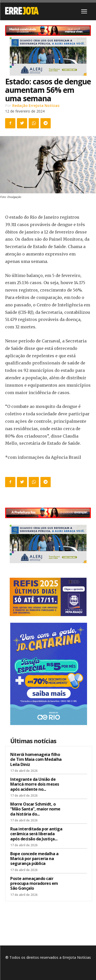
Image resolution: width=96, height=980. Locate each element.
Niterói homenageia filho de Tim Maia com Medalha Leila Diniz (36, 759)
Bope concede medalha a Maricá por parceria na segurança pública (34, 859)
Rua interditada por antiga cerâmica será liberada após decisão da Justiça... (36, 834)
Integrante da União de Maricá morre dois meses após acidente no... (35, 784)
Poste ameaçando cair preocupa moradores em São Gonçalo (34, 883)
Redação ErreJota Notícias (36, 105)
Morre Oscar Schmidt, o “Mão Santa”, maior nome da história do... (35, 809)
